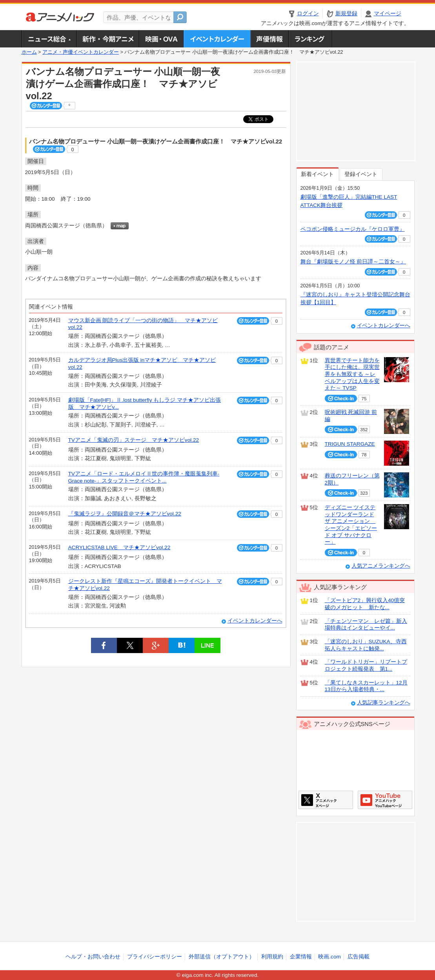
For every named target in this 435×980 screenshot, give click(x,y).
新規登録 (346, 14)
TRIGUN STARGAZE (350, 444)
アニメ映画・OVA (161, 39)
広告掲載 (359, 957)
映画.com (329, 957)
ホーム (29, 52)
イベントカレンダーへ (255, 621)
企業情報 (301, 957)
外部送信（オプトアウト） (222, 957)
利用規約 (272, 957)
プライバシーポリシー (155, 957)
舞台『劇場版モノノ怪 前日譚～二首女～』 (353, 262)
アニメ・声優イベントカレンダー (217, 39)
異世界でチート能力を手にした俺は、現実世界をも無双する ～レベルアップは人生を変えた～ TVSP (352, 374)
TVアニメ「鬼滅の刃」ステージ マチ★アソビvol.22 (134, 440)
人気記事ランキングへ (384, 703)
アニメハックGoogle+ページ (385, 800)
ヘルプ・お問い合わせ (93, 957)
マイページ (388, 14)
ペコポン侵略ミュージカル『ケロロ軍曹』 (353, 229)
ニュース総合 (49, 39)
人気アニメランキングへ (381, 566)
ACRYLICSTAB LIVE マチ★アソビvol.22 (119, 547)
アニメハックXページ (326, 800)
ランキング (310, 39)
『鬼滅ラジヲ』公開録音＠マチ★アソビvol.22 (125, 514)
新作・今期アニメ (108, 39)
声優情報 (269, 39)
